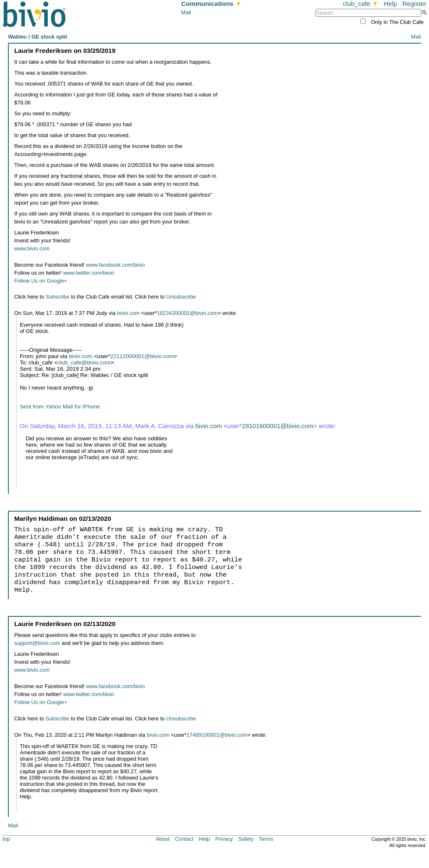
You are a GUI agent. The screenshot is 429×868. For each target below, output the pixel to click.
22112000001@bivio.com (142, 356)
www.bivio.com (32, 248)
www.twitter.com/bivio (89, 273)
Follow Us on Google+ (41, 281)
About (163, 839)
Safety (246, 839)
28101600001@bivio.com (278, 426)
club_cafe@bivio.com (84, 363)
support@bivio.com (37, 643)
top (6, 839)
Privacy (224, 839)
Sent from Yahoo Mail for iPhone (60, 407)
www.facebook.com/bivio (115, 265)
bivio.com (128, 313)
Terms (266, 839)
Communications (212, 4)
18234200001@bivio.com (187, 313)
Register (414, 4)
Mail (186, 12)
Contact (184, 839)
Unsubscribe (181, 297)
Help (390, 4)
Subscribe (58, 297)
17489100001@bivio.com (217, 735)
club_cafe (361, 4)
